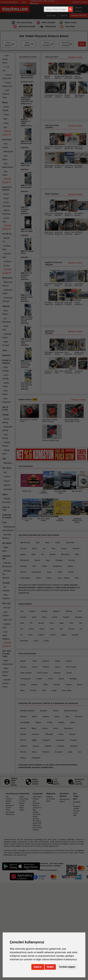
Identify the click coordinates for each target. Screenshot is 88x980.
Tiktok (75, 813)
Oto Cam (36, 819)
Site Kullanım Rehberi (9, 799)
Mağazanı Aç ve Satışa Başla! (51, 799)
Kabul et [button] (38, 967)
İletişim (62, 801)
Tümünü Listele (75, 263)
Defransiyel (37, 825)
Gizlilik (8, 808)
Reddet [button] (50, 967)
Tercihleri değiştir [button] (67, 967)
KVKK (8, 810)
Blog (75, 815)
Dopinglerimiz (65, 799)
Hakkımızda (10, 814)
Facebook (77, 802)
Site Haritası (10, 812)
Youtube (76, 809)
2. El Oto (22, 801)
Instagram (77, 806)
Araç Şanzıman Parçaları (36, 803)
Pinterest (76, 811)
